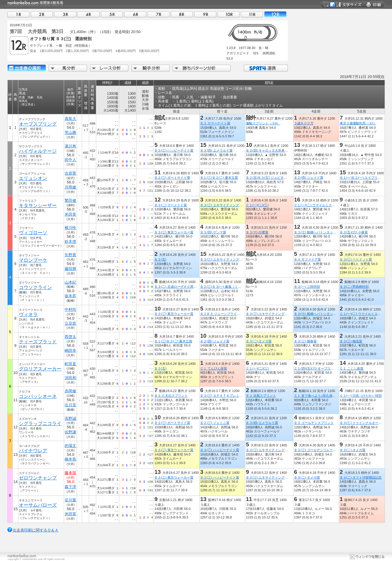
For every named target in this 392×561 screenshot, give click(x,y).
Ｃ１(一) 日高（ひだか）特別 (361, 396)
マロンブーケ (33, 260)
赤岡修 (70, 391)
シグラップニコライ (40, 423)
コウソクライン (35, 287)
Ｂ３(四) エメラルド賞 (216, 150)
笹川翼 (70, 500)
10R (228, 14)
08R (182, 14)
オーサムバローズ (38, 505)
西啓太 (70, 337)
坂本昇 (70, 296)
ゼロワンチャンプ (38, 478)
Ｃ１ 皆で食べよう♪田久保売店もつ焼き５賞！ (328, 396)
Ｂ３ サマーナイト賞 (215, 123)
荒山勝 (70, 132)
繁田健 (70, 200)
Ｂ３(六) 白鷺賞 (257, 232)
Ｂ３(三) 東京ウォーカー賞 (174, 232)
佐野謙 (70, 432)
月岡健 (70, 187)
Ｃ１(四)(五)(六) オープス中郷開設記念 (322, 368)
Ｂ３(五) (160, 259)
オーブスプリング (38, 124)
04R (89, 14)
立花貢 (70, 323)
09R (205, 14)
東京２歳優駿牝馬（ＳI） (358, 123)
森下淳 (70, 487)
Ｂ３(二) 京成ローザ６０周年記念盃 (180, 287)
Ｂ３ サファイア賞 (307, 259)
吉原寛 (70, 173)
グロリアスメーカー (40, 369)
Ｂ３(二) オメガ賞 (259, 341)
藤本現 (70, 473)
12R (275, 14)
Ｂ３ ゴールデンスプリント (314, 423)
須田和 (70, 378)
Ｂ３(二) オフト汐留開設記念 (361, 477)
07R (159, 14)
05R (112, 14)
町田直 (70, 364)
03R (65, 14)
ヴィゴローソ (33, 233)
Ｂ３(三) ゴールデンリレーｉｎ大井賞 (322, 450)
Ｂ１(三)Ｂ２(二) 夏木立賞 (219, 178)
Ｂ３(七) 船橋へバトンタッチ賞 (317, 232)
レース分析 (109, 68)
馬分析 (68, 68)
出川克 (70, 405)
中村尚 (70, 309)
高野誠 (70, 418)
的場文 (70, 446)
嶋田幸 (70, 351)
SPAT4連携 (266, 68)
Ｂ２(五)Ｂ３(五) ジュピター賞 (268, 178)
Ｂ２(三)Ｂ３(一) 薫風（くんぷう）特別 (229, 287)
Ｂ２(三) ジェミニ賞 (215, 423)
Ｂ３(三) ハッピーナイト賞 (174, 150)
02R (42, 14)
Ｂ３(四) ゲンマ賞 (213, 232)
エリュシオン (33, 178)
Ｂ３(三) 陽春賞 (305, 341)
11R (252, 14)
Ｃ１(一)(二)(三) (257, 205)
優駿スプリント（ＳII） (263, 123)
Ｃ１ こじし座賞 (352, 368)
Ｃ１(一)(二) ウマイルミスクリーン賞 (321, 205)
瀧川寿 (70, 146)
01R (19, 14)
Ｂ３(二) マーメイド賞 (171, 205)
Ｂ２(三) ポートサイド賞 (172, 178)
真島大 (70, 119)
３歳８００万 (304, 123)
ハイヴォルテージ (38, 151)
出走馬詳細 (27, 68)
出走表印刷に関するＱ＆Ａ (36, 530)
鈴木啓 (70, 242)
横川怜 (70, 228)
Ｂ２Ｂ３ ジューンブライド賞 (222, 314)
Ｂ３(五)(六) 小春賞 (354, 232)
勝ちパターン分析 (202, 68)
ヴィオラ (28, 314)
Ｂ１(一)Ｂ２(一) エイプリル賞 (362, 178)
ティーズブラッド (38, 342)
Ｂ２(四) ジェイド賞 (309, 178)
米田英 (70, 214)
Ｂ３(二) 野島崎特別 (354, 287)
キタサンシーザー (38, 205)
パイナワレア (33, 451)
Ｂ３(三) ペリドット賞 (356, 259)
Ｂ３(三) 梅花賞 (351, 341)
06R (135, 14)
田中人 (70, 160)
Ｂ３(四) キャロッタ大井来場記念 (270, 150)
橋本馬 (70, 459)
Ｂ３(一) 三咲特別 (307, 287)
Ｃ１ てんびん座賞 (214, 368)
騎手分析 (151, 68)
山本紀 (70, 282)
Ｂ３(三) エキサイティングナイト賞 (226, 205)
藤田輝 (70, 269)
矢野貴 (70, 255)
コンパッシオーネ (38, 396)
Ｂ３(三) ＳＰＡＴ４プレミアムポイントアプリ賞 (236, 396)
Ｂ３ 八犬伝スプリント (171, 396)
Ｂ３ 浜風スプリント (261, 396)
